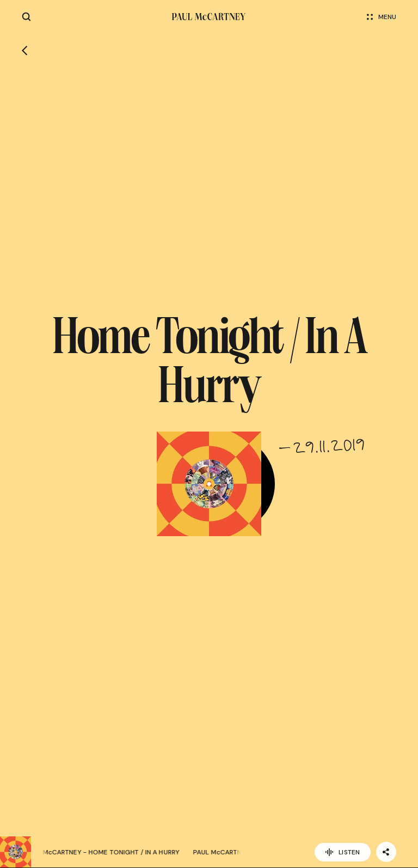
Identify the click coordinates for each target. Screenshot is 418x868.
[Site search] (26, 17)
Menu (382, 17)
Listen (343, 852)
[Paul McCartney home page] (209, 17)
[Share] (386, 852)
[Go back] (25, 51)
